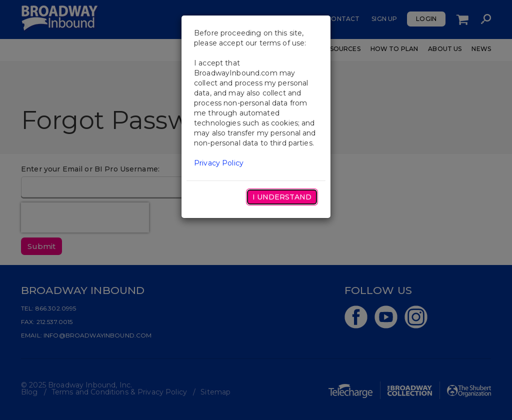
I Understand (282, 197)
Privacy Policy (219, 163)
